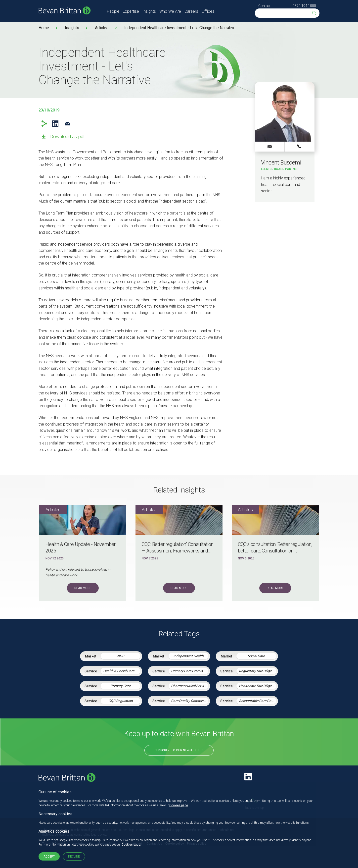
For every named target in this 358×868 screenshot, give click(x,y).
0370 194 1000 (304, 6)
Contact (265, 6)
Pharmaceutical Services (190, 686)
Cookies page (179, 805)
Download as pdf (67, 136)
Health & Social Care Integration (122, 671)
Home (44, 28)
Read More (83, 588)
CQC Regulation (121, 701)
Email (67, 124)
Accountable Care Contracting (258, 701)
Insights (149, 11)
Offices (208, 11)
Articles (102, 28)
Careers (191, 11)
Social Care (256, 656)
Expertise (131, 11)
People (113, 11)
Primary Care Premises (189, 671)
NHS (121, 656)
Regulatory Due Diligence (258, 671)
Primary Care (120, 686)
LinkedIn (55, 124)
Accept (49, 857)
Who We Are (170, 11)
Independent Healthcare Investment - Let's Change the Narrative (180, 28)
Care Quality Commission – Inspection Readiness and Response (190, 701)
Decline (74, 857)
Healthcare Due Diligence (258, 686)
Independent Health (188, 656)
